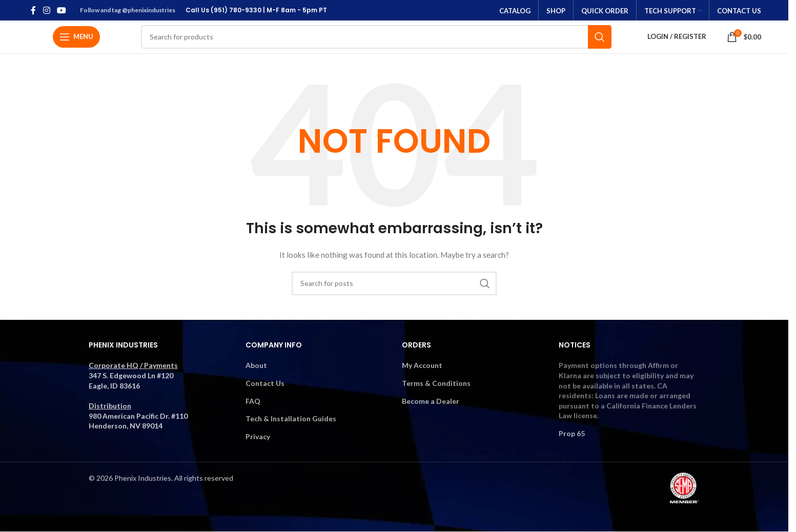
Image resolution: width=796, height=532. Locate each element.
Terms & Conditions (436, 386)
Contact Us (265, 386)
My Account (422, 369)
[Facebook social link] (33, 10)
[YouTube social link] (62, 10)
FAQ (253, 404)
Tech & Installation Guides (291, 422)
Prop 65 (572, 436)
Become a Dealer (431, 404)
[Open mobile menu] (76, 38)
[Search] (376, 38)
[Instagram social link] (46, 10)
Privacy (258, 439)
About (256, 369)
